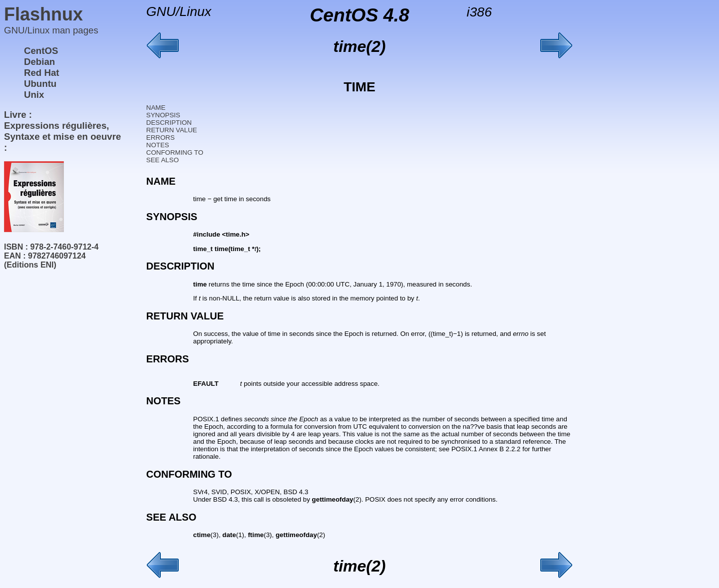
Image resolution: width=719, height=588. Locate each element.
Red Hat (42, 73)
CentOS (41, 51)
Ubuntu (40, 84)
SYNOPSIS (163, 115)
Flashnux (43, 14)
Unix (34, 95)
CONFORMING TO (175, 152)
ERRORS (161, 138)
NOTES (158, 145)
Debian (39, 62)
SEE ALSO (163, 160)
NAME (156, 108)
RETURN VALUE (172, 130)
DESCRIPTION (169, 123)
